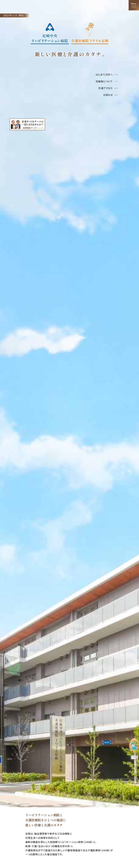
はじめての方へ (104, 74)
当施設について (104, 81)
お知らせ (108, 95)
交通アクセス (106, 88)
